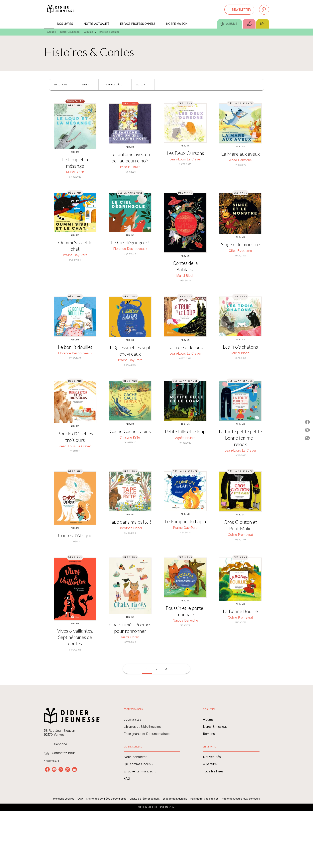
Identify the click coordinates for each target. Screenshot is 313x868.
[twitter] (68, 769)
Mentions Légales (64, 799)
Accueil (51, 32)
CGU (80, 799)
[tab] (49, 24)
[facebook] (47, 769)
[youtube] (54, 769)
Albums (89, 32)
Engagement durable (175, 799)
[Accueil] (61, 9)
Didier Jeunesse (70, 32)
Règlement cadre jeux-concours (241, 799)
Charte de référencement (145, 799)
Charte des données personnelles (106, 799)
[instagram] (61, 769)
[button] (239, 10)
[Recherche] (264, 10)
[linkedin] (74, 769)
